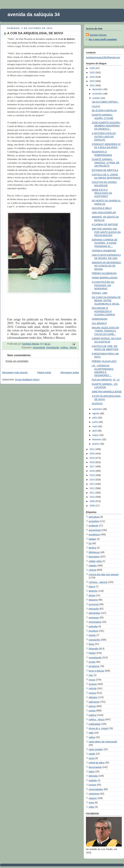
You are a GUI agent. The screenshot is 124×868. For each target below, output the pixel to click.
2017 (92, 466)
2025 (92, 73)
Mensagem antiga (70, 372)
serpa (92, 758)
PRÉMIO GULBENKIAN (104, 273)
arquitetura (94, 534)
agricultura (94, 517)
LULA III (96, 106)
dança (92, 587)
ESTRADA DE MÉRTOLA (105, 170)
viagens (93, 798)
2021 (92, 449)
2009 (92, 501)
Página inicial (44, 372)
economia (94, 604)
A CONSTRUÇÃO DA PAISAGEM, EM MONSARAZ (103, 285)
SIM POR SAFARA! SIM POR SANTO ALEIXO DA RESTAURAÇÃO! (106, 232)
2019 (92, 458)
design (92, 595)
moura (92, 680)
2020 (92, 454)
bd (90, 543)
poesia (92, 711)
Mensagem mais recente (15, 372)
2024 (92, 77)
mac (91, 675)
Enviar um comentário (17, 361)
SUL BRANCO (99, 323)
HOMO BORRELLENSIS (105, 278)
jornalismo (94, 666)
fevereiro (97, 439)
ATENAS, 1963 (100, 293)
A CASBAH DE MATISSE (105, 224)
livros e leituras (96, 671)
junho (96, 422)
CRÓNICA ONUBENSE (104, 251)
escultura (93, 631)
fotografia (94, 649)
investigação (53, 347)
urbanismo (94, 794)
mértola (92, 688)
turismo (92, 785)
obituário (93, 697)
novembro (98, 94)
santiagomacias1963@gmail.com (103, 57)
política (92, 715)
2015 (92, 475)
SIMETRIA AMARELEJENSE (107, 392)
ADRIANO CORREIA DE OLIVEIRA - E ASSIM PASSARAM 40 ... (105, 243)
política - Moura (68, 347)
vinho (91, 803)
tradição (93, 780)
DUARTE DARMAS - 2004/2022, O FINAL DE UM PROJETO (106, 163)
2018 (92, 462)
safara (92, 737)
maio (95, 426)
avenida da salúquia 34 (34, 14)
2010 (92, 497)
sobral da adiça (97, 763)
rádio (91, 733)
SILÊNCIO (97, 404)
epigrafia (93, 626)
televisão (93, 776)
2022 (92, 85)
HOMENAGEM (100, 319)
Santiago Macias (98, 35)
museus (93, 684)
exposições (94, 640)
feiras (91, 644)
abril (95, 431)
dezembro (98, 89)
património (94, 702)
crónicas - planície (98, 582)
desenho (93, 591)
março (96, 435)
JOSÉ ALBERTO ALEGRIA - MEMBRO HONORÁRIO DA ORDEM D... (106, 126)
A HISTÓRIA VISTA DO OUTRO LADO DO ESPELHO (104, 137)
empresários (95, 622)
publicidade (95, 724)
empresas (94, 618)
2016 (92, 471)
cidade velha (95, 561)
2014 (92, 480)
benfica (92, 548)
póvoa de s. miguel (98, 728)
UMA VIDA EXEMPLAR (104, 213)
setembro (98, 409)
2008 (92, 506)
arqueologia (39, 347)
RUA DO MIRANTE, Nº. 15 (106, 380)
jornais (92, 662)
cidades (93, 566)
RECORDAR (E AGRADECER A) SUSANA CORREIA (103, 311)
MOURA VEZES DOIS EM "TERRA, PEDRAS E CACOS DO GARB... (105, 331)
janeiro (96, 444)
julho (95, 418)
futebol (92, 653)
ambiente (93, 526)
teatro (92, 771)
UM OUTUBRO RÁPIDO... (105, 102)
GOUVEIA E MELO (102, 208)
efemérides (94, 613)
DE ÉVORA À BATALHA (104, 110)
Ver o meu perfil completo (103, 39)
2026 (92, 68)
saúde (92, 754)
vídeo (91, 807)
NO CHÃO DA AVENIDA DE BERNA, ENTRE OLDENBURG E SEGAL (106, 301)
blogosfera (94, 557)
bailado (92, 539)
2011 (92, 493)
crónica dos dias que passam (104, 574)
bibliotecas (94, 552)
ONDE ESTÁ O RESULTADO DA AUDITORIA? (102, 193)
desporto (93, 600)
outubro (97, 98)
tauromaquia (95, 767)
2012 (92, 488)
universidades (96, 789)
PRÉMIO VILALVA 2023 (104, 361)
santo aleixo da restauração (103, 742)
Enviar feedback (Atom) (27, 380)
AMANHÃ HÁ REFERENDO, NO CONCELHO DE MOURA (107, 266)
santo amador (96, 749)
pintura (92, 706)
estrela (92, 635)
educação (94, 609)
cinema (92, 570)
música (92, 693)
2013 (92, 484)
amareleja (94, 521)
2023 (92, 81)
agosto (96, 413)
